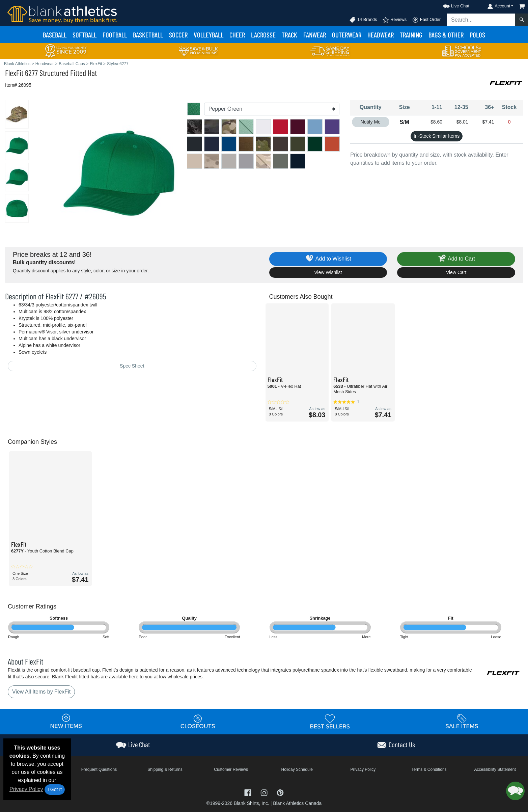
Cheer (237, 35)
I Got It (55, 789)
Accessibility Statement (495, 769)
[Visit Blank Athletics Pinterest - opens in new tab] (280, 792)
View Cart (456, 272)
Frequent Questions (99, 769)
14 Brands (363, 20)
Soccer (178, 35)
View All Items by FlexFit (41, 692)
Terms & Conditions (429, 769)
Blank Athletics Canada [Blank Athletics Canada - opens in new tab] (297, 803)
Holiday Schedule (297, 769)
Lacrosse (263, 35)
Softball (85, 35)
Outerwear (347, 35)
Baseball (55, 35)
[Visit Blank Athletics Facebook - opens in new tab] (249, 792)
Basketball (148, 35)
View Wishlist (328, 272)
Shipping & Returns (165, 769)
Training (411, 35)
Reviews (394, 20)
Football (115, 35)
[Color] (272, 109)
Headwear (381, 35)
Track (289, 35)
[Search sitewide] (481, 20)
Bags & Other (446, 35)
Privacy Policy (26, 789)
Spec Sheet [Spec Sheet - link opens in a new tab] (132, 366)
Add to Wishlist (328, 259)
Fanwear (315, 35)
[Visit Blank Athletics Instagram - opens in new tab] (265, 792)
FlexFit (14, 73)
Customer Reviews (231, 769)
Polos (477, 35)
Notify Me (371, 122)
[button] (450, 5)
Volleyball (209, 35)
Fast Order (426, 20)
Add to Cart (456, 259)
